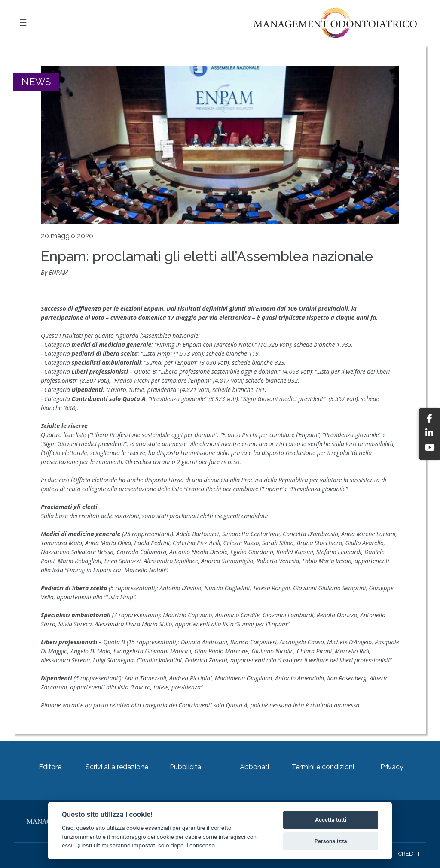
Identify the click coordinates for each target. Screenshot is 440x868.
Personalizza (331, 841)
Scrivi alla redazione (117, 767)
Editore (50, 767)
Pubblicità (185, 767)
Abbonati (254, 767)
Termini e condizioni (323, 767)
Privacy (392, 767)
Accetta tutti (331, 820)
